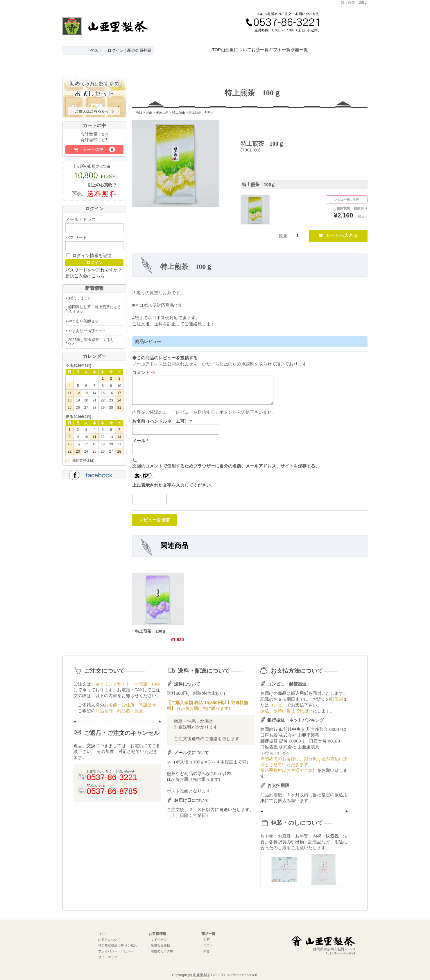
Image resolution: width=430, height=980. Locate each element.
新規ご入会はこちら (85, 268)
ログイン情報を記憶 (89, 248)
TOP (219, 45)
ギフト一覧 (313, 45)
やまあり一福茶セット (87, 323)
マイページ (159, 935)
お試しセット (80, 291)
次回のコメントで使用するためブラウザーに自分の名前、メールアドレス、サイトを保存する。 (226, 461)
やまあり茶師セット (85, 314)
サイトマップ (108, 952)
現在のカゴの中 (162, 947)
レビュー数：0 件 (347, 192)
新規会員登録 (139, 50)
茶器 (207, 947)
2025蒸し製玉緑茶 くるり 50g (93, 335)
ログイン (116, 50)
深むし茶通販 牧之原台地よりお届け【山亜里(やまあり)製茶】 (105, 31)
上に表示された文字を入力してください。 (174, 480)
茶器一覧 (343, 45)
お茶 (207, 935)
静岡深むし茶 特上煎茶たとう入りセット (95, 302)
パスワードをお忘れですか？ (94, 263)
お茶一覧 (283, 45)
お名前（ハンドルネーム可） (162, 416)
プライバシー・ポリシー (116, 947)
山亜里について (249, 45)
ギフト (208, 941)
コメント (144, 367)
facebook (94, 468)
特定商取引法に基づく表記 (117, 941)
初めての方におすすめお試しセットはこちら (94, 90)
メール (140, 435)
